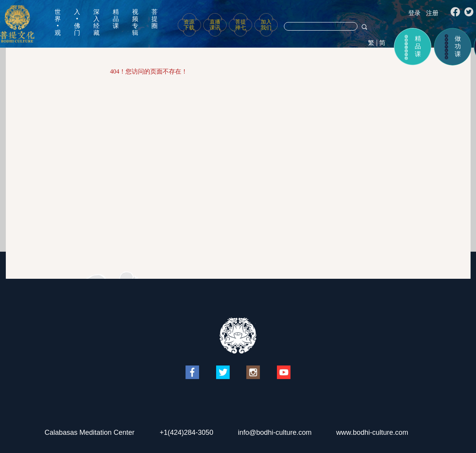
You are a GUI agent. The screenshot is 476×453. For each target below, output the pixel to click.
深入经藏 (96, 22)
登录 (414, 13)
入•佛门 (77, 22)
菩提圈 (155, 19)
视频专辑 (135, 22)
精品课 (116, 19)
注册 (432, 13)
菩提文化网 (17, 24)
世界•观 (58, 22)
